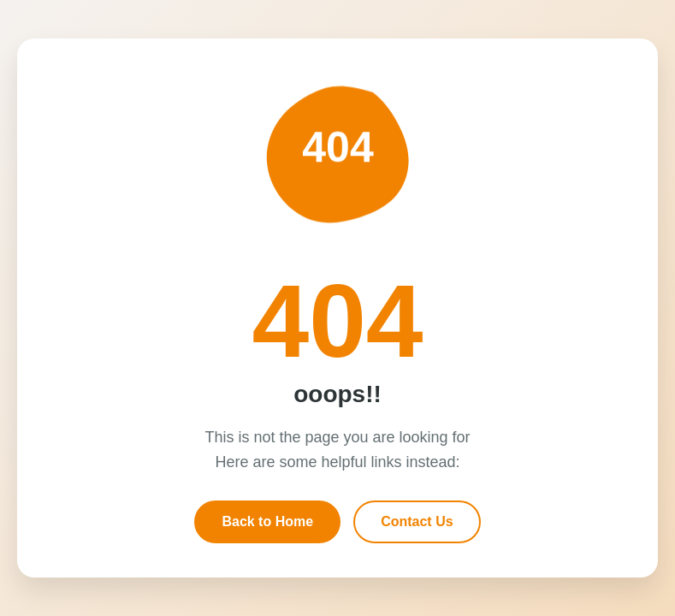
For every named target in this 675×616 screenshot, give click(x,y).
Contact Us (417, 521)
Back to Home (267, 521)
